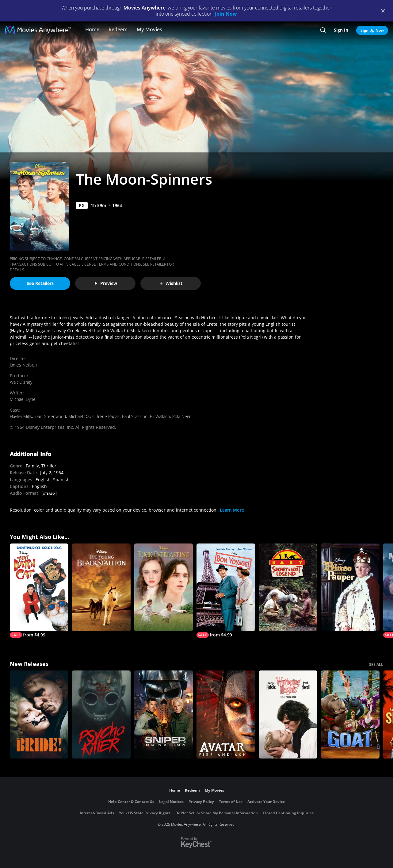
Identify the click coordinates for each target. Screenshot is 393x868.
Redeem (118, 29)
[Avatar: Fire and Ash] (226, 714)
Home (92, 29)
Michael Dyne (23, 399)
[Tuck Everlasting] (164, 588)
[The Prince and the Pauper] (350, 588)
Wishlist (171, 283)
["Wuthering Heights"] (288, 714)
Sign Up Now (372, 30)
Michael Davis (81, 416)
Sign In (341, 30)
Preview (105, 283)
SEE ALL (376, 664)
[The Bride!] (39, 714)
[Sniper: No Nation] (164, 714)
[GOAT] (350, 714)
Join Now (226, 14)
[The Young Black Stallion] (101, 588)
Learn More (232, 510)
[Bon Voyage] (226, 591)
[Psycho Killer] (101, 714)
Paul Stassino (135, 416)
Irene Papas (108, 416)
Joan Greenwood (50, 416)
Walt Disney (21, 382)
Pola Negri (182, 416)
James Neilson (23, 365)
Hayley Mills (21, 416)
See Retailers (40, 283)
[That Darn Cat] (39, 591)
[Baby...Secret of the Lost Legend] (288, 588)
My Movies (149, 29)
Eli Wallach (160, 416)
